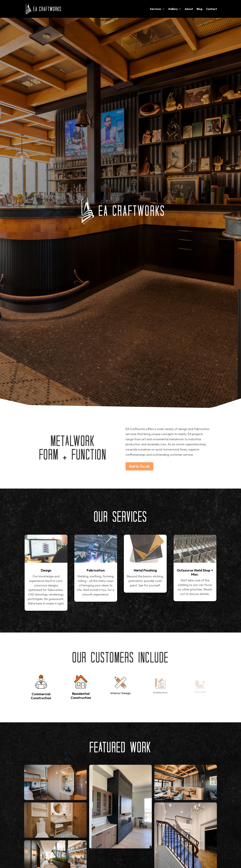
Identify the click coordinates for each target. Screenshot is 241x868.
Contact (211, 9)
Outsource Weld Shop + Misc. (195, 572)
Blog (199, 9)
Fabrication (96, 570)
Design (46, 570)
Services (156, 9)
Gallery (173, 9)
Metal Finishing (145, 570)
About (189, 9)
